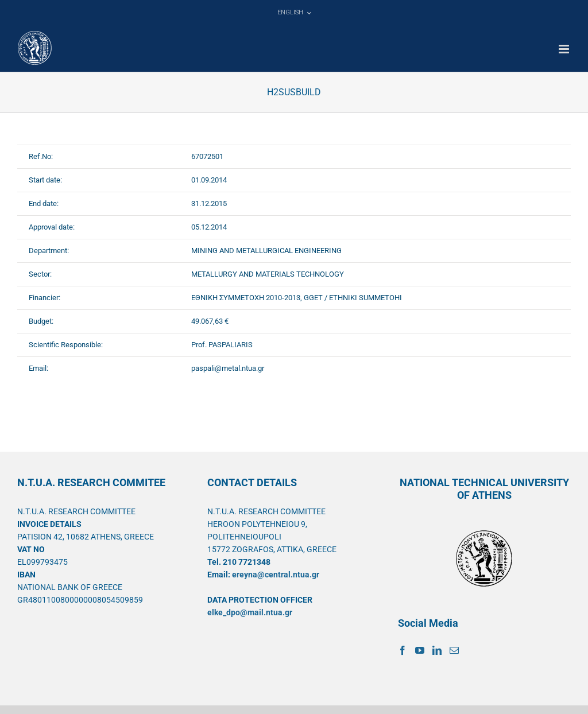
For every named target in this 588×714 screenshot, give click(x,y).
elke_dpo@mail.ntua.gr (250, 612)
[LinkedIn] (437, 650)
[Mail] (454, 650)
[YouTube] (420, 650)
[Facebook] (403, 650)
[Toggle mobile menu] (565, 49)
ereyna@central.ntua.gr (276, 575)
